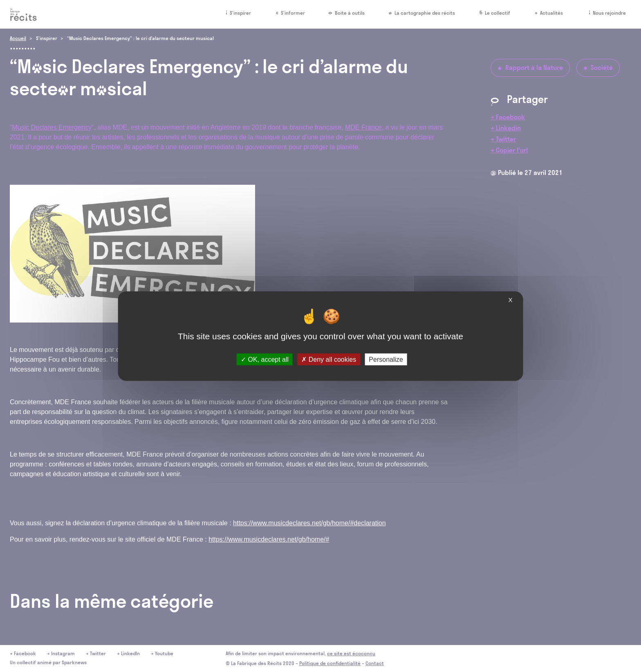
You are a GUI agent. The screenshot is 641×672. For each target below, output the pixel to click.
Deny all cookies (329, 359)
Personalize (386, 359)
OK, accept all (265, 359)
